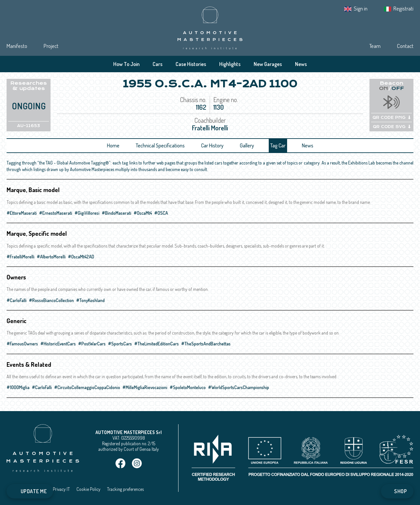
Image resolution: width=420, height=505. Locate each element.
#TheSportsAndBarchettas (206, 344)
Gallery (247, 145)
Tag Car (278, 145)
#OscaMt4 (143, 213)
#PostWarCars (92, 344)
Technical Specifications (160, 145)
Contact (405, 46)
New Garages (268, 64)
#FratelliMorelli (21, 257)
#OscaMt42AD (81, 257)
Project (51, 46)
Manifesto (17, 46)
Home (113, 145)
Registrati (403, 8)
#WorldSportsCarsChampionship (239, 387)
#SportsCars (120, 344)
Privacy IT (61, 489)
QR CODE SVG (392, 127)
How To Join (126, 64)
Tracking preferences (125, 489)
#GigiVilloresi (87, 213)
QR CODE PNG (391, 118)
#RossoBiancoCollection (51, 300)
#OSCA (161, 213)
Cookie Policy (88, 489)
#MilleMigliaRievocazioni (145, 387)
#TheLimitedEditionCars (157, 344)
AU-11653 (29, 126)
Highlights (230, 64)
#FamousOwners (22, 344)
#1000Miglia (18, 387)
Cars (157, 64)
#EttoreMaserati (22, 213)
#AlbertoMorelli (51, 257)
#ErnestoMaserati (56, 213)
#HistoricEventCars (58, 344)
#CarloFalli (17, 300)
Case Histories (191, 64)
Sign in (361, 8)
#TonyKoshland (90, 300)
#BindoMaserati (116, 213)
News (301, 64)
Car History (212, 145)
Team (375, 46)
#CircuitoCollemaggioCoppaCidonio (87, 387)
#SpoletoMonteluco (188, 387)
